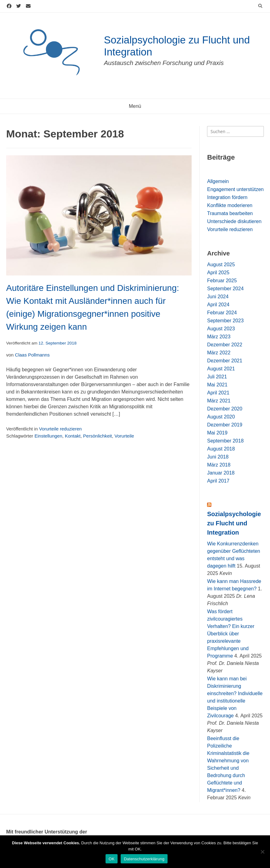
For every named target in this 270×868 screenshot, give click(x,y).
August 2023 (221, 329)
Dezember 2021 (225, 361)
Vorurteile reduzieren (60, 429)
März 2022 (219, 353)
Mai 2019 (217, 433)
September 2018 (225, 441)
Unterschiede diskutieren (234, 221)
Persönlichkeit (97, 436)
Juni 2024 (218, 297)
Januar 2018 (221, 473)
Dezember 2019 (225, 425)
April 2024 (218, 305)
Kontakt (73, 436)
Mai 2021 (217, 385)
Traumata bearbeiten (230, 213)
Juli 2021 (217, 377)
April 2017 (218, 481)
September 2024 (225, 289)
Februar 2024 (222, 313)
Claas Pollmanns (32, 355)
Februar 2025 (222, 281)
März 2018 (219, 465)
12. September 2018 (58, 343)
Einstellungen (48, 436)
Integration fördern (227, 197)
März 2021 (219, 401)
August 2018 (221, 449)
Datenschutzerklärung (144, 859)
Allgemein (218, 181)
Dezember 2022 (225, 345)
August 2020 (221, 417)
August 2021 (221, 369)
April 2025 (218, 273)
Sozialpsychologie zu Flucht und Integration (234, 523)
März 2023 (219, 337)
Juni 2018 (218, 457)
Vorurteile (124, 436)
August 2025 (221, 265)
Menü (135, 106)
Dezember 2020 (225, 409)
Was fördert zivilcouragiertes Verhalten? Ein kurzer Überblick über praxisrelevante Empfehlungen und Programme (231, 634)
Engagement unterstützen (235, 189)
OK (112, 859)
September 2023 (225, 321)
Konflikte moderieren (230, 205)
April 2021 (218, 393)
